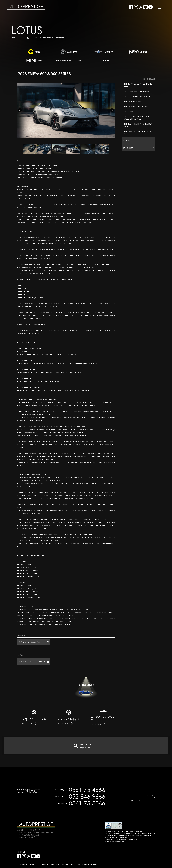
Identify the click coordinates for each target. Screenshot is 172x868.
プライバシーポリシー (26, 864)
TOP (13, 38)
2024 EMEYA (129, 111)
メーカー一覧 (24, 38)
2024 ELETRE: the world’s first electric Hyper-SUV (137, 118)
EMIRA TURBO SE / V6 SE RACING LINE (138, 85)
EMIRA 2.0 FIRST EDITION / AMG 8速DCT (138, 125)
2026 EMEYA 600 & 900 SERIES (137, 91)
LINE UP (127, 140)
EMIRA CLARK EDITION (134, 101)
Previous (20, 110)
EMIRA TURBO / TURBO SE (136, 106)
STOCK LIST (128, 148)
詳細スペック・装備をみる (29, 642)
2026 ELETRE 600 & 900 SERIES (137, 96)
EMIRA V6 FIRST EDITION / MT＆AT (138, 133)
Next (112, 110)
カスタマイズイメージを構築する (32, 662)
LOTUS (36, 38)
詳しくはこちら (27, 723)
